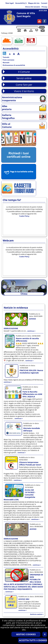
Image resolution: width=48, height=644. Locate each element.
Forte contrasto (8, 60)
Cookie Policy (24, 216)
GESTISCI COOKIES (26, 634)
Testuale (6, 57)
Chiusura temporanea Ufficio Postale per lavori (30, 463)
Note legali (10, 3)
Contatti (44, 3)
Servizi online (24, 78)
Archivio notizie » (37, 614)
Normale (6, 63)
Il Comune (24, 72)
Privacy (44, 7)
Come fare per (24, 85)
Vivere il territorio (24, 91)
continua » (31, 331)
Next (43, 287)
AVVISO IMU (24, 599)
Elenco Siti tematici (33, 7)
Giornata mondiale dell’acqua (32, 429)
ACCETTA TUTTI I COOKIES (33, 640)
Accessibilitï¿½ (21, 3)
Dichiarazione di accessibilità (14, 65)
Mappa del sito (34, 3)
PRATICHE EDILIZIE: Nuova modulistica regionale (31, 372)
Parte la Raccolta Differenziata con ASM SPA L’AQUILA (32, 394)
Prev (5, 287)
